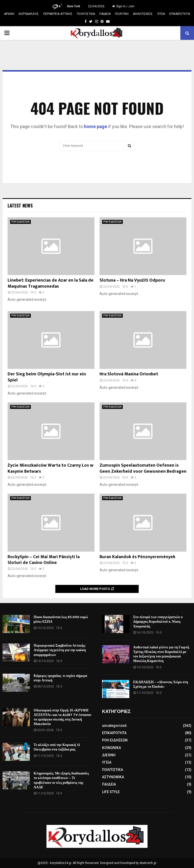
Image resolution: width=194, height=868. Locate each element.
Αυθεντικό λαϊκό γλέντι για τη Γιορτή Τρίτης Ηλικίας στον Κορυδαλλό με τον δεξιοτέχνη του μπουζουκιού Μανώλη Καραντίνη (161, 654)
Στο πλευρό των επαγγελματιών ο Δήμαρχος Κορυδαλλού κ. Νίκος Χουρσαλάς (158, 622)
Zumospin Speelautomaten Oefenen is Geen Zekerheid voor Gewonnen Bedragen (143, 468)
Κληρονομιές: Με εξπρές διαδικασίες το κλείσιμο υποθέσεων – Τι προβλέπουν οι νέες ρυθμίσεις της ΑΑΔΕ (61, 780)
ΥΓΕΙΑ (161, 14)
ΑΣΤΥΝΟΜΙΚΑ (113, 777)
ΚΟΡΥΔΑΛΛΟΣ (29, 14)
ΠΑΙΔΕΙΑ (105, 14)
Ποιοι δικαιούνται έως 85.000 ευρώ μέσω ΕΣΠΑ (61, 619)
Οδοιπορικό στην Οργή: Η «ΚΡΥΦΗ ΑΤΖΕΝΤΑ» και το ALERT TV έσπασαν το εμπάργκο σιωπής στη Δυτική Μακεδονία (63, 717)
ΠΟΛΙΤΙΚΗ (122, 14)
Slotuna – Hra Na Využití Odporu (132, 280)
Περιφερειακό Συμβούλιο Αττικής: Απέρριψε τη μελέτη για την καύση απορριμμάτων (60, 650)
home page (95, 126)
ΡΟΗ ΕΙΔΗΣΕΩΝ (20, 222)
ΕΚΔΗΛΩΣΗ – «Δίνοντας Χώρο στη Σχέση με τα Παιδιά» (161, 684)
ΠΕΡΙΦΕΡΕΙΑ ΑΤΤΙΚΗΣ (58, 14)
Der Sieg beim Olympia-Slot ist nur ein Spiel (47, 377)
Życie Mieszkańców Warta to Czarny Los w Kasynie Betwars (51, 468)
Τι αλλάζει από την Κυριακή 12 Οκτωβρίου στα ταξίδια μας (57, 747)
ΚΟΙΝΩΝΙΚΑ (112, 748)
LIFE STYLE (111, 792)
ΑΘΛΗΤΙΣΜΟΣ (143, 14)
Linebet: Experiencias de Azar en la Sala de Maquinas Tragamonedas (51, 283)
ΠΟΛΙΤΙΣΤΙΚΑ (86, 14)
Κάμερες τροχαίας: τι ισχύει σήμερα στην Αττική (60, 678)
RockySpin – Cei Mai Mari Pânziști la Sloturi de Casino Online (44, 560)
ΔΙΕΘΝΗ (109, 755)
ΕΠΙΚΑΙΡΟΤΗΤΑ (180, 14)
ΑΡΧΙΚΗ (9, 14)
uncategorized (114, 726)
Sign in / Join (123, 6)
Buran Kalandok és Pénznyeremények (137, 557)
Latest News (20, 205)
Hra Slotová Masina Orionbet (129, 374)
